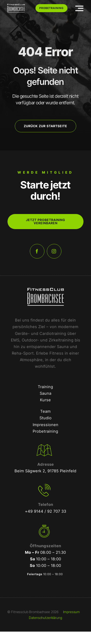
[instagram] (54, 251)
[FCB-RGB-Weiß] (16, 6)
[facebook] (37, 251)
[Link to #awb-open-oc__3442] (79, 8)
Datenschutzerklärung (45, 618)
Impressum (71, 612)
